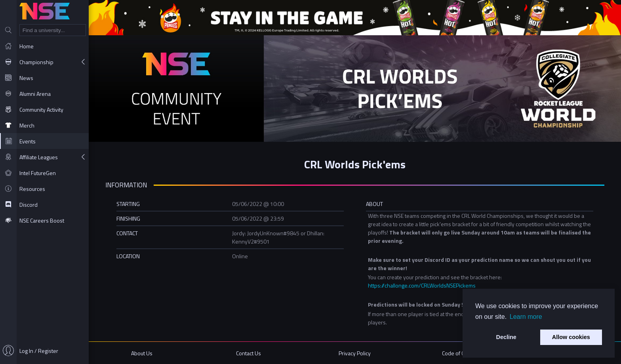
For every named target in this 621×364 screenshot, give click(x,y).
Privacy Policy (355, 353)
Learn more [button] (526, 317)
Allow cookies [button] (571, 337)
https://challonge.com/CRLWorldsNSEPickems (422, 285)
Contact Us (249, 353)
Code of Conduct (461, 353)
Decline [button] (506, 337)
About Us (142, 353)
